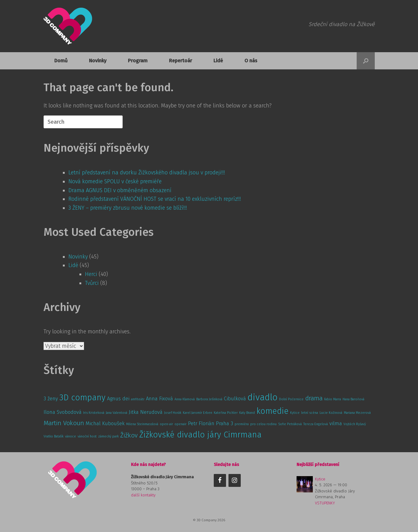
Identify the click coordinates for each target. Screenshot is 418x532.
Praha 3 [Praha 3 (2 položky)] (224, 423)
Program (138, 61)
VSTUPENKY (325, 503)
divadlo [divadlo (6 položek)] (263, 397)
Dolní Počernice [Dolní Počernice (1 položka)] (291, 399)
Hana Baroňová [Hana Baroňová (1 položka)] (353, 399)
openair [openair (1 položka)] (180, 424)
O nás (251, 61)
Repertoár (180, 61)
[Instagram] (235, 480)
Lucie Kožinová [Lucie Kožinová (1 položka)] (331, 413)
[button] (366, 61)
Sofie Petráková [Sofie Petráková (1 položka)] (290, 424)
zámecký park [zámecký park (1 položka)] (108, 436)
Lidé (218, 61)
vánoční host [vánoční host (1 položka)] (87, 436)
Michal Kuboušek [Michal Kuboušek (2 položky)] (105, 423)
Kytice (320, 479)
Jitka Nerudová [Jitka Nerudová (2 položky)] (146, 412)
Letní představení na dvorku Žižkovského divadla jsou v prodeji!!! (147, 173)
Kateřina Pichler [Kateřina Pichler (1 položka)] (226, 413)
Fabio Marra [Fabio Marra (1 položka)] (333, 399)
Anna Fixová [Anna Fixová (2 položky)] (159, 398)
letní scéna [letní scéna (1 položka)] (310, 413)
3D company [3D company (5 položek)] (82, 398)
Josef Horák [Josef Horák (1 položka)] (173, 413)
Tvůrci (92, 283)
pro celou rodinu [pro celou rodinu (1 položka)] (263, 424)
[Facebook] (220, 480)
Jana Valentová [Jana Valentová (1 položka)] (117, 413)
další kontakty (143, 495)
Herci (91, 274)
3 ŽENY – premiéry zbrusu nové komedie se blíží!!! (128, 208)
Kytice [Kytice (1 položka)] (295, 413)
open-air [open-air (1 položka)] (166, 424)
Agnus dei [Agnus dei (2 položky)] (118, 398)
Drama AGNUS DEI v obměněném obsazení (120, 190)
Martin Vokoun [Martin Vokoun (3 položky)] (64, 423)
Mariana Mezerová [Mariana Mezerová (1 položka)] (357, 413)
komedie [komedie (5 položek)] (272, 411)
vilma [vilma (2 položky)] (336, 423)
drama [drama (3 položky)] (314, 398)
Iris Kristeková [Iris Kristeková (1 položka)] (94, 413)
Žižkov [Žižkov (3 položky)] (129, 435)
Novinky (98, 61)
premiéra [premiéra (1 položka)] (242, 424)
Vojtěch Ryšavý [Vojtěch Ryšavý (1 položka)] (355, 424)
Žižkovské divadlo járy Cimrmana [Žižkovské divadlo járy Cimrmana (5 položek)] (200, 435)
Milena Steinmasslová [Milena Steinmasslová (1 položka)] (142, 424)
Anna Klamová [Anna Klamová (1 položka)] (185, 399)
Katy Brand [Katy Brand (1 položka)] (247, 413)
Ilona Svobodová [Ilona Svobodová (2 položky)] (63, 412)
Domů (61, 61)
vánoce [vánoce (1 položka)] (71, 436)
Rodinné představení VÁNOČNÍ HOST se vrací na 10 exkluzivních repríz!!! (155, 199)
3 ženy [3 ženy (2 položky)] (51, 398)
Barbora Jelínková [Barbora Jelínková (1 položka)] (209, 399)
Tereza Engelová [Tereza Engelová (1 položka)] (316, 424)
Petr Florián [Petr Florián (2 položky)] (201, 423)
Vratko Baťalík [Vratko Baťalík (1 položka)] (54, 436)
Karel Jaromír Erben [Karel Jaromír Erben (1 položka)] (197, 413)
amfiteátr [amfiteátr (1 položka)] (138, 399)
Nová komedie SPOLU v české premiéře (115, 181)
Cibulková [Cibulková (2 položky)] (235, 398)
